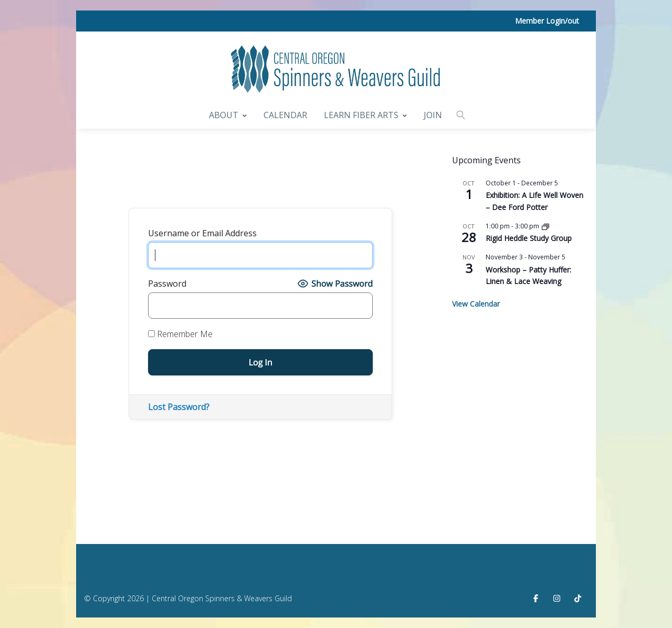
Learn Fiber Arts (365, 115)
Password (167, 284)
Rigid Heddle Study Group (529, 238)
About (228, 115)
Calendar (285, 115)
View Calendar (476, 304)
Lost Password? (179, 407)
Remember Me (180, 334)
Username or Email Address (202, 233)
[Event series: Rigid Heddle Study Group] (545, 226)
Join (433, 115)
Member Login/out (547, 21)
